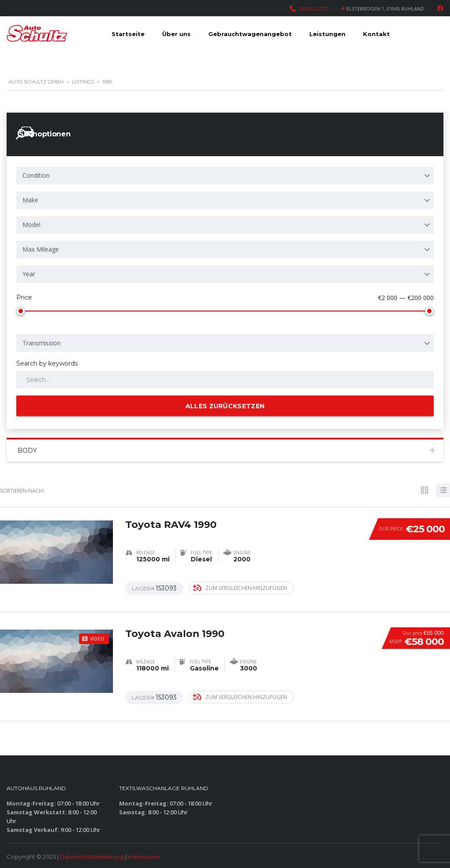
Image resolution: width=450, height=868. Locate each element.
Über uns (176, 34)
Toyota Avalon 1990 (175, 633)
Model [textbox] (31, 225)
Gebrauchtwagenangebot (250, 34)
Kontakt (376, 34)
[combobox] (225, 176)
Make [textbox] (30, 200)
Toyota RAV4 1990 (171, 524)
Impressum (144, 857)
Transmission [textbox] (42, 343)
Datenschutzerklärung (92, 857)
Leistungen (327, 34)
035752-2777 (313, 9)
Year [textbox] (29, 274)
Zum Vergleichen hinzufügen (240, 588)
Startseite (128, 34)
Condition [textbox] (36, 175)
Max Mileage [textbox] (41, 249)
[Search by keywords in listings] (225, 380)
